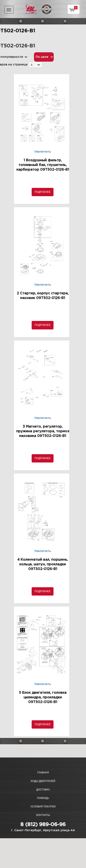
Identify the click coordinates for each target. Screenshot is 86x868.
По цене (42, 57)
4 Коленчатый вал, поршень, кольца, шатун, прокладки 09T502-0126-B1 (43, 564)
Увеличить (43, 152)
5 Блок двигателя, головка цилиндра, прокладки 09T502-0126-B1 (43, 697)
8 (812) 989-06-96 (43, 825)
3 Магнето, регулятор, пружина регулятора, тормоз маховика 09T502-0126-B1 (43, 431)
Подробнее (43, 192)
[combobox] (35, 65)
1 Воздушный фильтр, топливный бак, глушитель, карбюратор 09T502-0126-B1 (43, 165)
